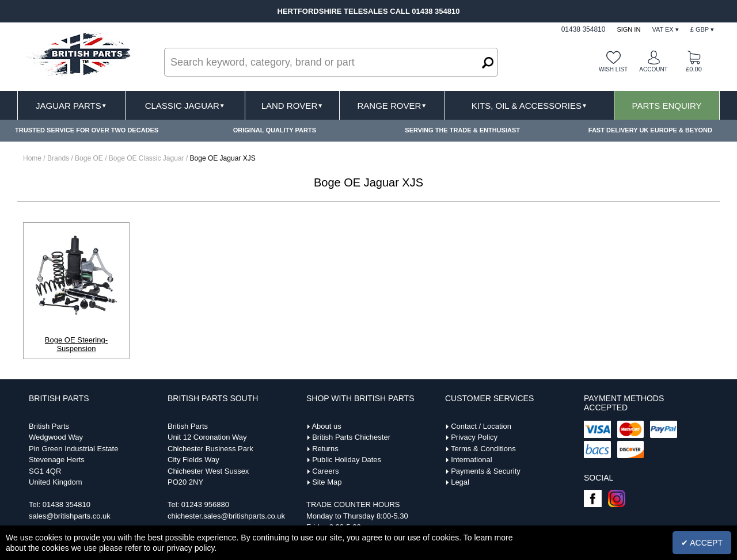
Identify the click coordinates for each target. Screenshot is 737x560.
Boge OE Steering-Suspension (76, 344)
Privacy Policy (474, 437)
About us (326, 426)
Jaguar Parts (71, 106)
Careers (325, 471)
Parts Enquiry (667, 106)
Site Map (327, 482)
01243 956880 (205, 504)
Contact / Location (481, 426)
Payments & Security (486, 471)
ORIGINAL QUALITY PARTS (275, 130)
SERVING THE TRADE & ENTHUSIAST (462, 130)
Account (653, 69)
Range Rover (392, 106)
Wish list (613, 69)
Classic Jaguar (185, 106)
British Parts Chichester (351, 437)
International (472, 460)
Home (32, 158)
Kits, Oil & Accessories (529, 106)
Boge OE (90, 158)
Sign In (628, 29)
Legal (460, 482)
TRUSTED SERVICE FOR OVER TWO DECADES (87, 130)
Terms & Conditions (483, 449)
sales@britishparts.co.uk (70, 516)
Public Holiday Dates (347, 460)
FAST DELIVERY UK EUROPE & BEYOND (650, 130)
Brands (58, 158)
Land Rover (292, 106)
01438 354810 (67, 504)
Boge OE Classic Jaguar (147, 158)
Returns (325, 449)
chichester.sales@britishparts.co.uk (226, 516)
